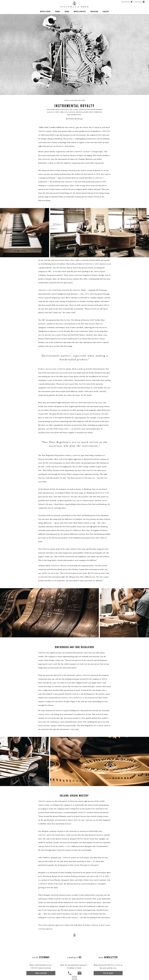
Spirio (67, 11)
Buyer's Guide (45, 11)
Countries (138, 2)
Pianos (58, 11)
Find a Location (41, 973)
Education (94, 11)
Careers (106, 11)
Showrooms (126, 2)
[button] (132, 2)
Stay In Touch (108, 973)
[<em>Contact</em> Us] (79, 975)
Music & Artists (80, 11)
